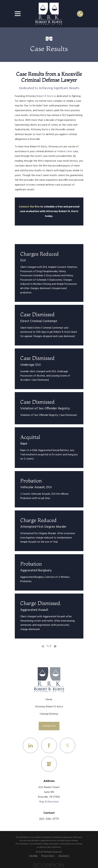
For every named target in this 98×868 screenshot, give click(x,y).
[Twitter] (68, 745)
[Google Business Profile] (49, 764)
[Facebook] (49, 745)
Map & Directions (49, 802)
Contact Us (49, 726)
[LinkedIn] (30, 745)
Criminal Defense (49, 714)
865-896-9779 (49, 819)
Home (49, 700)
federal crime (65, 151)
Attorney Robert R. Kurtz (49, 707)
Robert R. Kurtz (45, 96)
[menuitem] (33, 856)
